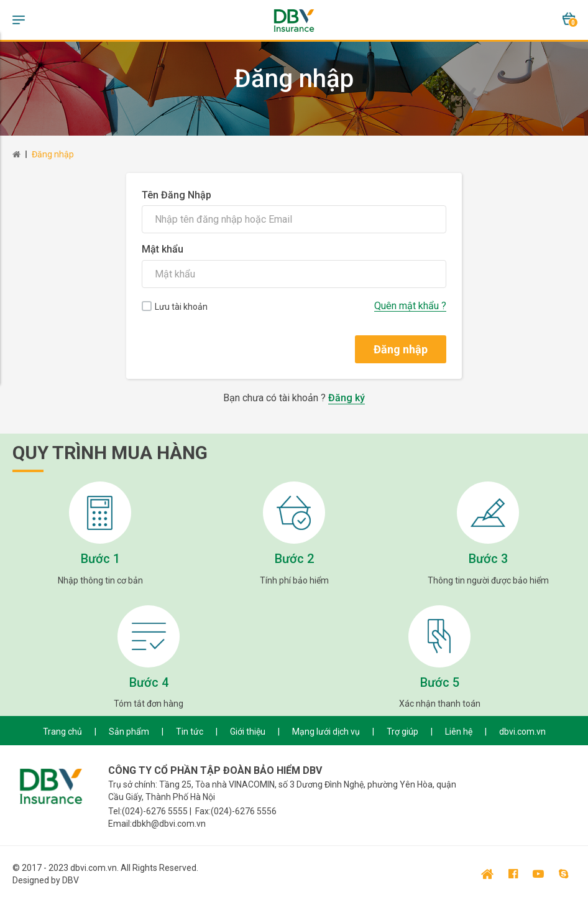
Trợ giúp (402, 732)
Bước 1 (100, 559)
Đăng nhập (53, 154)
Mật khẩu (163, 249)
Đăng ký (347, 398)
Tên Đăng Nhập (177, 195)
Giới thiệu (248, 732)
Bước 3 (488, 559)
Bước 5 (440, 682)
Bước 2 (294, 559)
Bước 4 (149, 682)
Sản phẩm (129, 732)
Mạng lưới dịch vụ (326, 732)
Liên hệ (459, 732)
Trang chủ (62, 732)
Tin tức (190, 732)
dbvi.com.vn (522, 732)
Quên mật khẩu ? (410, 306)
